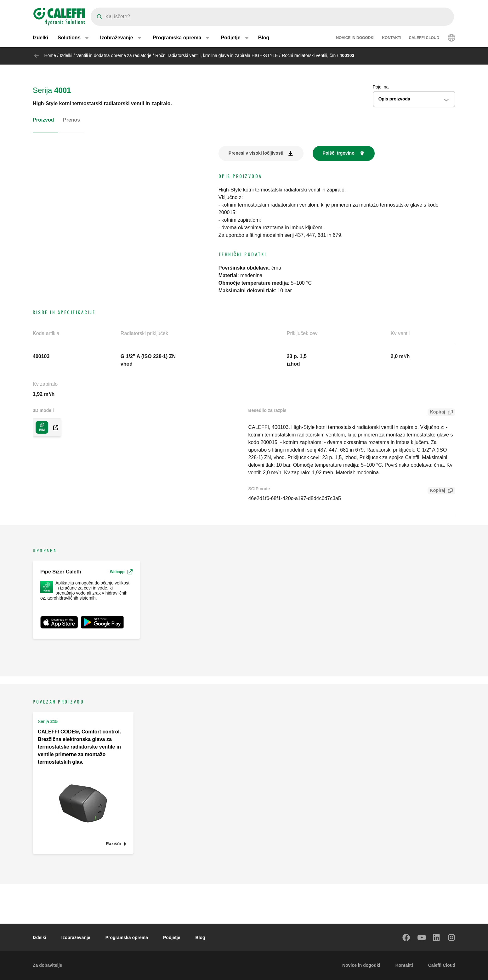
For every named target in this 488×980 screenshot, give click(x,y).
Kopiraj (436, 413)
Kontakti (392, 38)
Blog (264, 38)
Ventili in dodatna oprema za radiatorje (114, 55)
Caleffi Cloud (424, 38)
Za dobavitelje (47, 965)
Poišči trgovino (339, 153)
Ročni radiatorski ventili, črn (309, 55)
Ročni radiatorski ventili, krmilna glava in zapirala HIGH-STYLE (217, 55)
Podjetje (172, 937)
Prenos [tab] (71, 120)
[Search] (272, 17)
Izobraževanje (76, 937)
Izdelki (40, 38)
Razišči (113, 844)
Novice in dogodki (355, 38)
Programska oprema (127, 937)
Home (50, 55)
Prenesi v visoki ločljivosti (256, 153)
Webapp (121, 572)
